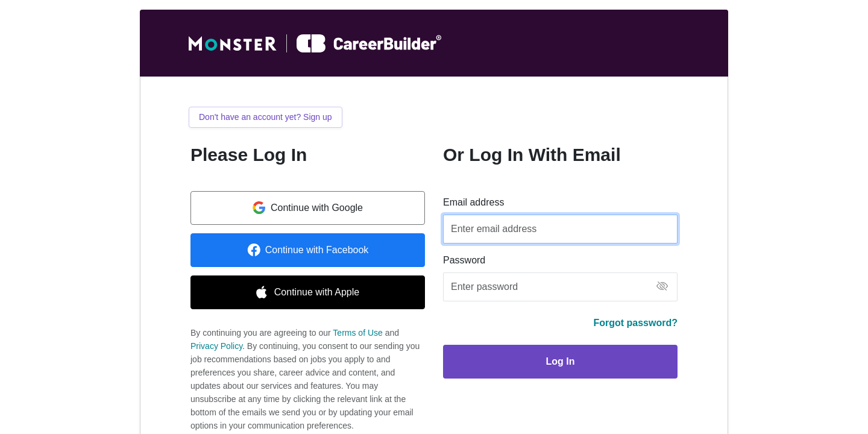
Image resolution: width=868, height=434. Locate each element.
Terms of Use (357, 333)
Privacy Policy (216, 346)
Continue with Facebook (308, 250)
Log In (561, 361)
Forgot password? (635, 323)
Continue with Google (308, 208)
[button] (662, 287)
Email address (473, 202)
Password (464, 260)
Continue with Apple (308, 292)
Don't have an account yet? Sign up (266, 117)
